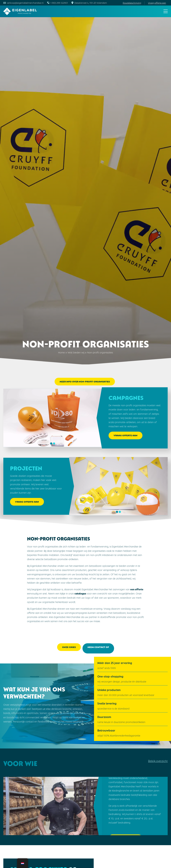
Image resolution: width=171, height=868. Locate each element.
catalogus (80, 593)
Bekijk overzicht (158, 758)
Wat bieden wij (76, 352)
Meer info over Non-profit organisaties (85, 381)
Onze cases (69, 647)
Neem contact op (98, 647)
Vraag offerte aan (157, 3)
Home (61, 352)
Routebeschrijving (132, 3)
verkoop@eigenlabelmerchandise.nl (25, 3)
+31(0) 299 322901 (59, 3)
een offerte (137, 589)
